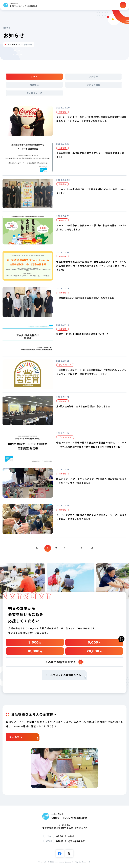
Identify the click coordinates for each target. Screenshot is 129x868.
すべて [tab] (34, 76)
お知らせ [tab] (94, 76)
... (73, 548)
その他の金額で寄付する (64, 662)
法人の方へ (24, 738)
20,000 (94, 651)
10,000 (35, 651)
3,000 (35, 642)
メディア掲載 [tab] (94, 85)
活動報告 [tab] (34, 85)
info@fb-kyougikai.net (71, 841)
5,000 (94, 642)
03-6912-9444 (65, 836)
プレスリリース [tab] (34, 93)
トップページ (13, 44)
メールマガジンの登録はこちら (66, 676)
